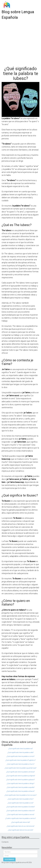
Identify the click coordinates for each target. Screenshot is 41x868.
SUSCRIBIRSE (9, 859)
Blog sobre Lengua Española (18, 15)
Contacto (5, 842)
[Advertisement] (20, 42)
